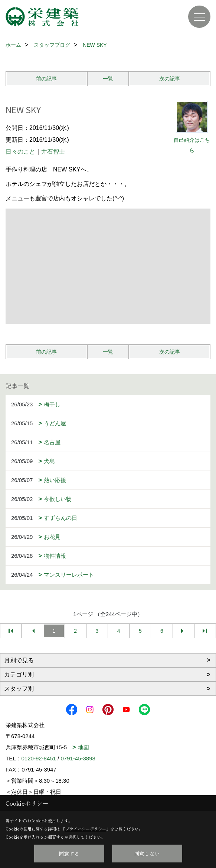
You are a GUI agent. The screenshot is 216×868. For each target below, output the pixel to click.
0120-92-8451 (39, 758)
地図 (84, 747)
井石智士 (53, 152)
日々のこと (20, 152)
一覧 (108, 79)
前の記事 (46, 79)
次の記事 (170, 79)
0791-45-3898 (78, 758)
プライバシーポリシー (86, 829)
